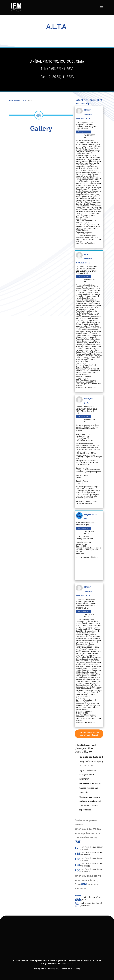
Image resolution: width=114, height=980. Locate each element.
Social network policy (71, 969)
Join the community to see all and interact (89, 734)
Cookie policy (54, 969)
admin (70, 964)
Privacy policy (40, 969)
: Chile (23, 101)
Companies (15, 101)
